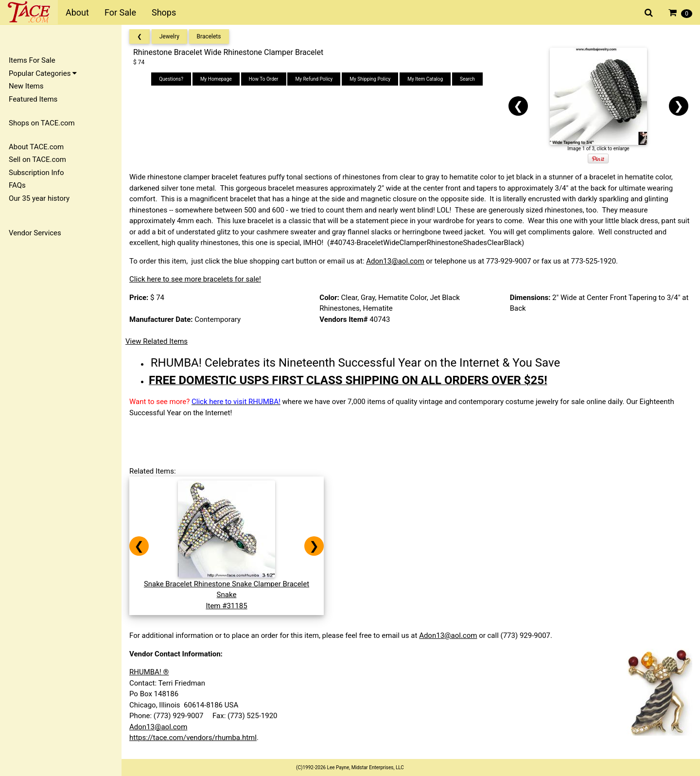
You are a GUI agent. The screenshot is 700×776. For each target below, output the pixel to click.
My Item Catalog (425, 79)
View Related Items (157, 341)
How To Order (264, 79)
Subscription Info (36, 173)
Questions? (171, 79)
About (77, 12)
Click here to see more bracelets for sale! (195, 279)
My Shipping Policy (370, 79)
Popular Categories (43, 73)
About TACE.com (36, 147)
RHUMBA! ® (149, 672)
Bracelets (209, 36)
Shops (164, 12)
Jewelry (169, 36)
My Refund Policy (314, 79)
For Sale (120, 12)
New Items (26, 86)
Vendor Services (35, 233)
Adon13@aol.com (395, 261)
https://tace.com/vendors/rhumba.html (193, 738)
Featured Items (33, 99)
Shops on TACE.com (42, 123)
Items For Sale (32, 60)
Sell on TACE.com (37, 159)
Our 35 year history (39, 198)
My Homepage (216, 79)
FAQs (17, 185)
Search (467, 79)
